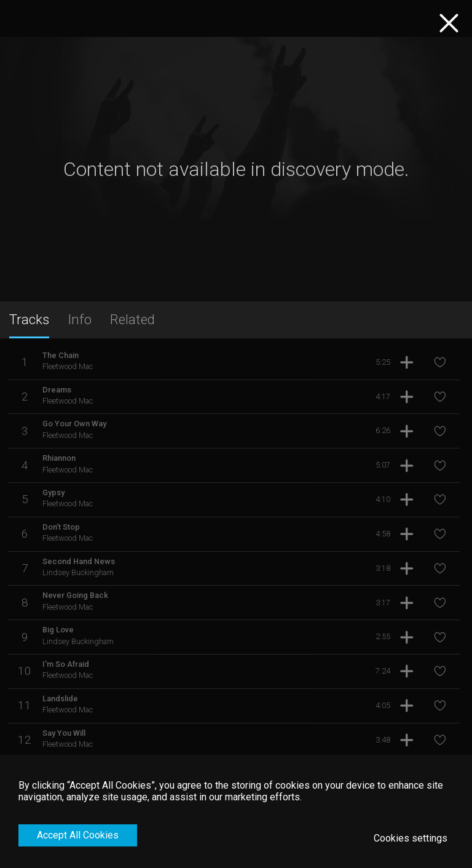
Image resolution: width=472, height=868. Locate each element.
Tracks (29, 319)
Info (80, 319)
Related (132, 319)
